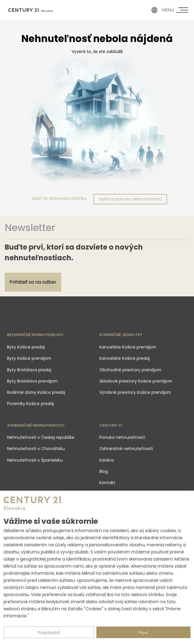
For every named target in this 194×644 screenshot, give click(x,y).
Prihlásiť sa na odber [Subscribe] (33, 282)
